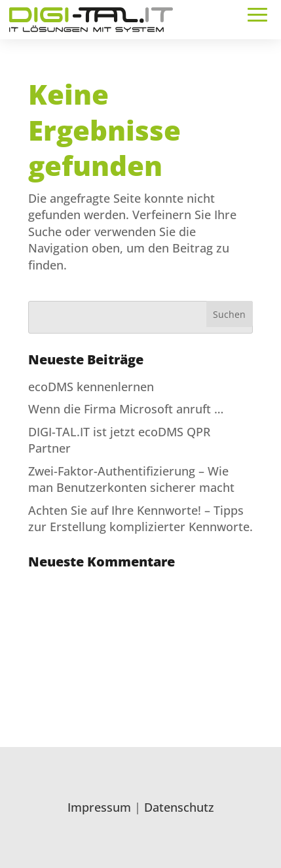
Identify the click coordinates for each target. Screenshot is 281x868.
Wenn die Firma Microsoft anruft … (126, 409)
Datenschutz (179, 807)
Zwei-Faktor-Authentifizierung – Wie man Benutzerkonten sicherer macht (131, 479)
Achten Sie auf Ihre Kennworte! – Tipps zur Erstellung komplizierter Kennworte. (140, 518)
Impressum (99, 807)
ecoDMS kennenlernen (91, 387)
